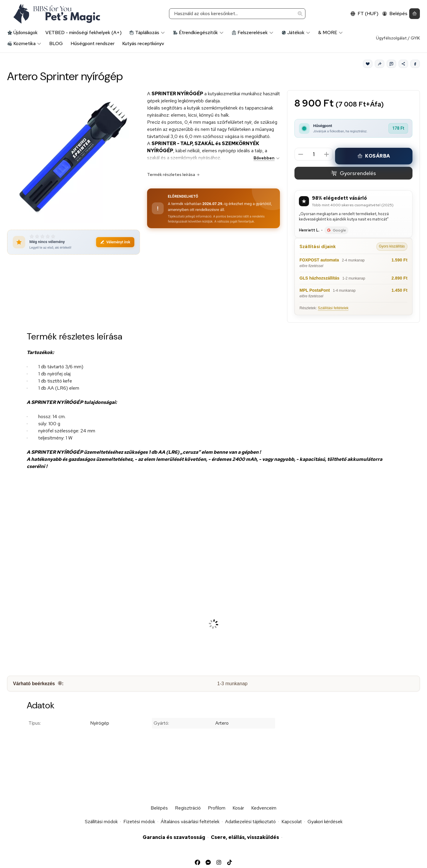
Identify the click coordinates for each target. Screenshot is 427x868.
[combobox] (237, 14)
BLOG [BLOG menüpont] (56, 43)
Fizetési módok (139, 822)
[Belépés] (395, 14)
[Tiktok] (230, 862)
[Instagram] (219, 862)
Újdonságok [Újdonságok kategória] (23, 32)
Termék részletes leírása (173, 174)
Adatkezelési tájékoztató (250, 822)
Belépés (159, 808)
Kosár (238, 808)
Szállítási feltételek (333, 308)
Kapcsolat (292, 822)
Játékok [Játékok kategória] (296, 32)
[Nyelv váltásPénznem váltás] (364, 14)
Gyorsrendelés (353, 173)
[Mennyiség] (314, 154)
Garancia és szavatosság (174, 837)
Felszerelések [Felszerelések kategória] (253, 32)
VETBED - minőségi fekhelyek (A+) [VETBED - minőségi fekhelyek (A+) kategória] (83, 32)
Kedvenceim (264, 808)
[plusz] (326, 154)
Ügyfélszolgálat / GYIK (398, 38)
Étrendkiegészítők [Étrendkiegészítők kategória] (198, 32)
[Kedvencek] (368, 64)
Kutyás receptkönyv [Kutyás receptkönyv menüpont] (143, 43)
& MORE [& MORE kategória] (331, 32)
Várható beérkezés (38, 684)
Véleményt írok (115, 242)
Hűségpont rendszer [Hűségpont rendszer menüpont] (93, 43)
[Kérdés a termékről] (391, 64)
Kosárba (374, 156)
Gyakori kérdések (325, 822)
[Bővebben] (266, 158)
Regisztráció (188, 808)
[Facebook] (415, 64)
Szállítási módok (101, 822)
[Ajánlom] (380, 64)
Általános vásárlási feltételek (190, 822)
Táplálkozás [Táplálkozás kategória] (147, 32)
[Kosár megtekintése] (415, 14)
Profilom (217, 808)
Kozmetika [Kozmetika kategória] (24, 43)
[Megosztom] (403, 64)
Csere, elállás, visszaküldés (245, 837)
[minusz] (301, 154)
